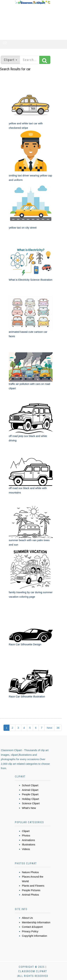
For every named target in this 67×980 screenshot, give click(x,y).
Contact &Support (32, 927)
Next (49, 728)
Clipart (26, 831)
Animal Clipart (30, 790)
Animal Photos (30, 895)
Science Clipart (31, 803)
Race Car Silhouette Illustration (27, 696)
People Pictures (31, 890)
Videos (26, 849)
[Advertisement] (33, 22)
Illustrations (29, 844)
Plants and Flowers (33, 886)
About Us (27, 918)
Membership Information (36, 922)
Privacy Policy (30, 931)
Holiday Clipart (31, 799)
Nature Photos (30, 872)
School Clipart (30, 785)
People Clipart (30, 794)
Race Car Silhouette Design (25, 644)
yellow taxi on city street (23, 228)
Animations (28, 840)
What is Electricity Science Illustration (31, 280)
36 (58, 728)
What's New (29, 808)
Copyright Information (34, 936)
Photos (26, 835)
